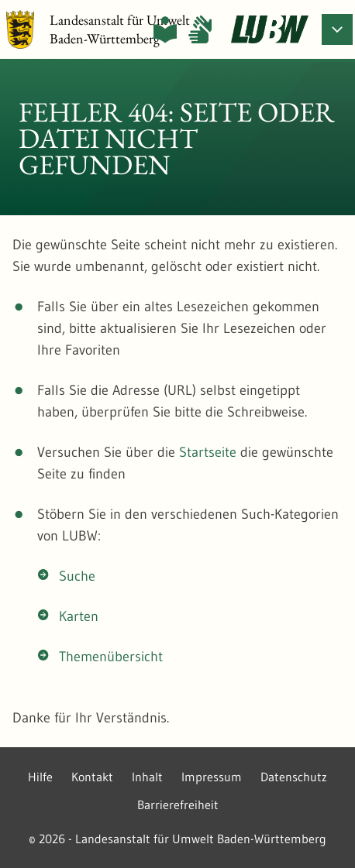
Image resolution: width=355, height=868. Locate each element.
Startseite (208, 452)
